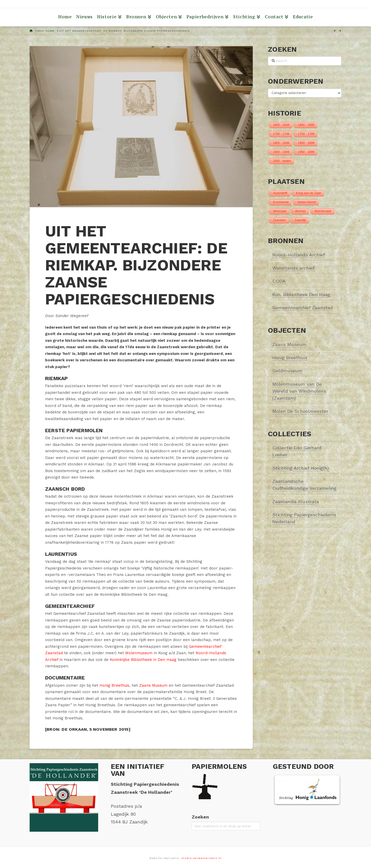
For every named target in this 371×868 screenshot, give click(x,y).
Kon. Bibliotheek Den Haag (301, 295)
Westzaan (280, 211)
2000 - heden (282, 161)
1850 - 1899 (306, 143)
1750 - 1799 (306, 134)
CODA (279, 281)
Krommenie (281, 202)
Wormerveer (323, 211)
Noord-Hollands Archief (299, 255)
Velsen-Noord (307, 202)
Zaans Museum (153, 685)
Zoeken (200, 817)
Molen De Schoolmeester (300, 411)
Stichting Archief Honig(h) (301, 468)
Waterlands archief (293, 268)
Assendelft (280, 193)
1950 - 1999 (306, 152)
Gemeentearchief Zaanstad (303, 308)
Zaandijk (300, 220)
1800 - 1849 (281, 143)
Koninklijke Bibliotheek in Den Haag (143, 660)
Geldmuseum (287, 371)
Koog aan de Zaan (309, 193)
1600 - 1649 (281, 125)
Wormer (300, 211)
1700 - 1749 (281, 134)
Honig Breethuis (114, 685)
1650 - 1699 (306, 125)
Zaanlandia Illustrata (296, 502)
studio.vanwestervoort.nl (202, 858)
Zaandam (279, 220)
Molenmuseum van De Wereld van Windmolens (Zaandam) (299, 391)
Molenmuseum (139, 653)
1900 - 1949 (281, 152)
